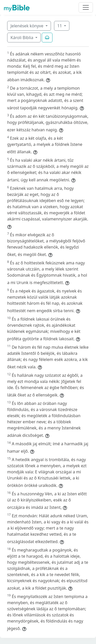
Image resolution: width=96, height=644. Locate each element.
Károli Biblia (22, 38)
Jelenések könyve (27, 26)
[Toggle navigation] (86, 7)
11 (60, 26)
